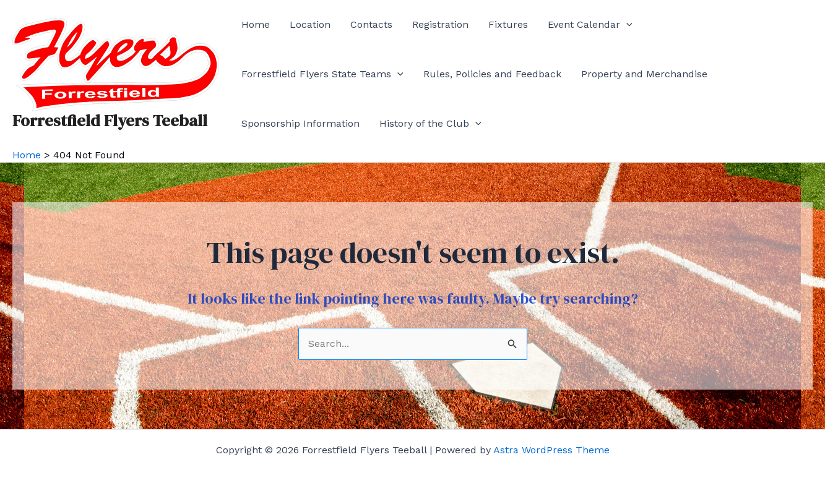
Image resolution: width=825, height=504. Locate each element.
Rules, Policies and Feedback (492, 74)
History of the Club (430, 124)
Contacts (371, 24)
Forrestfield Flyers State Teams (322, 74)
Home (256, 24)
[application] (626, 25)
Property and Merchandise (644, 74)
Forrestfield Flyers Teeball (110, 121)
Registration (440, 24)
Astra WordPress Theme (551, 450)
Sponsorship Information (300, 123)
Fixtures (508, 24)
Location (310, 24)
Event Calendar (590, 25)
